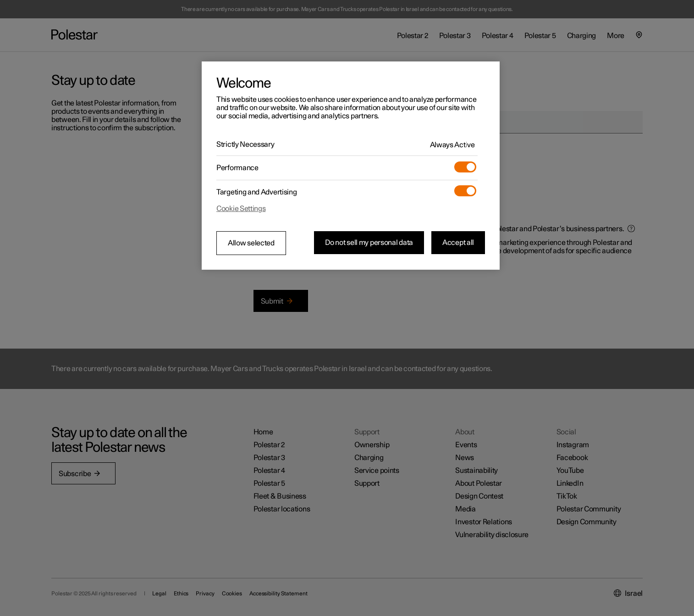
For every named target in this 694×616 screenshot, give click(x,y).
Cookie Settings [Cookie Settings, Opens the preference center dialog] (241, 209)
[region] (351, 166)
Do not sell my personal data (369, 243)
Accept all (458, 243)
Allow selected (251, 243)
